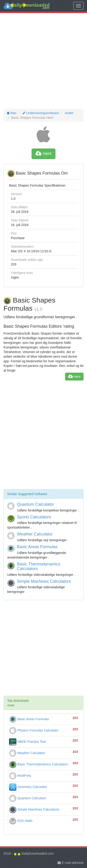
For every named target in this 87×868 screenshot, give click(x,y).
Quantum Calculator (35, 504)
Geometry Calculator (28, 787)
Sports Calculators (34, 517)
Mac (12, 113)
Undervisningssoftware (40, 113)
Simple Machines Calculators (44, 581)
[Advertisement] (43, 61)
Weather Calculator (35, 534)
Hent (43, 154)
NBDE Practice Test (27, 742)
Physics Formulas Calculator (34, 730)
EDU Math (21, 821)
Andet (69, 113)
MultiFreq (20, 776)
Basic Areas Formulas (37, 547)
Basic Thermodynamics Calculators (39, 566)
